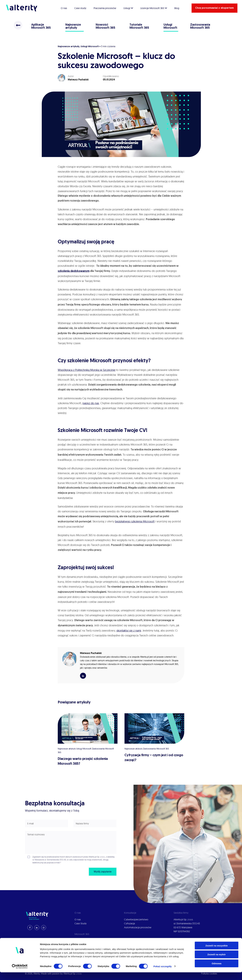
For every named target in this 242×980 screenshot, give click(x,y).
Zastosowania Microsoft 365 (200, 26)
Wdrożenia (80, 941)
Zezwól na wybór (217, 962)
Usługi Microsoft (171, 26)
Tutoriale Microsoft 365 (139, 26)
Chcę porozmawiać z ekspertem (214, 8)
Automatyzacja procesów (138, 927)
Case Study (81, 923)
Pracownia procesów (105, 8)
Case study (80, 8)
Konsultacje (81, 945)
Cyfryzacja (129, 923)
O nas (64, 8)
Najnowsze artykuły (73, 26)
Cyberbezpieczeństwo (136, 919)
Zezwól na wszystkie (217, 953)
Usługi (128, 8)
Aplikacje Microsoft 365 (41, 26)
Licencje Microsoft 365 (154, 8)
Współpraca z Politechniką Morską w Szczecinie (87, 370)
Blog (177, 8)
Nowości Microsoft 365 (106, 26)
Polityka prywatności (184, 941)
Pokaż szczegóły (163, 974)
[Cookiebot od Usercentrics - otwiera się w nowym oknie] (20, 974)
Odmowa (216, 971)
